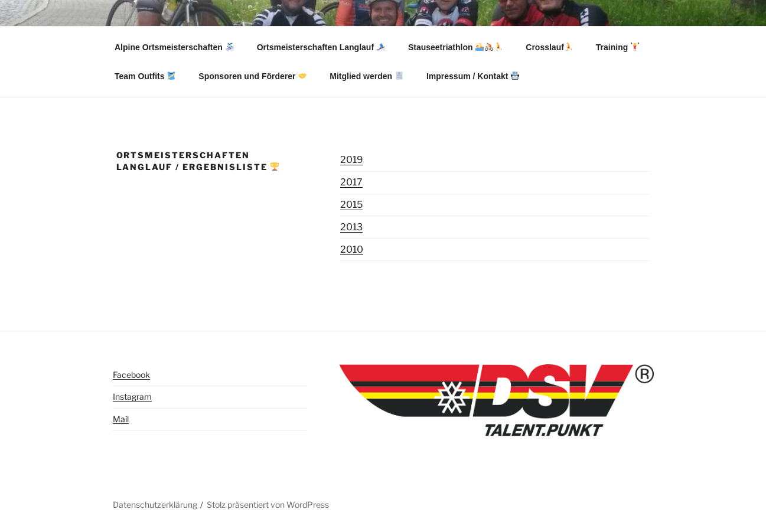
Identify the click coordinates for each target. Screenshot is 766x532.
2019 (352, 160)
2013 (351, 227)
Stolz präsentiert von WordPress (268, 505)
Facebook (131, 375)
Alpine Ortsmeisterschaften (174, 47)
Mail (121, 419)
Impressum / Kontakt (473, 76)
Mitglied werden (366, 76)
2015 (351, 205)
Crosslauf (549, 47)
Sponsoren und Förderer (252, 76)
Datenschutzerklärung (155, 505)
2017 (351, 182)
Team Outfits (145, 76)
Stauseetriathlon (455, 47)
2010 (352, 249)
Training (617, 47)
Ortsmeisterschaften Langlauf (321, 47)
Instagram (132, 396)
